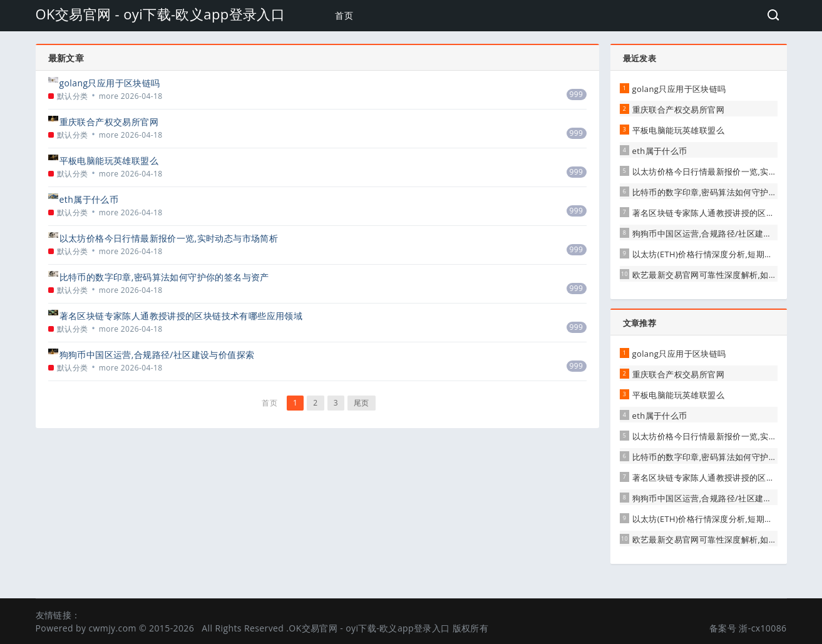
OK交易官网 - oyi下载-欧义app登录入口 (161, 14)
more (109, 96)
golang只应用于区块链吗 (110, 83)
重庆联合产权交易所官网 (109, 122)
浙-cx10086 (763, 628)
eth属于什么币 (89, 199)
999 (577, 94)
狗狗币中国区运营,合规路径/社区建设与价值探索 (157, 355)
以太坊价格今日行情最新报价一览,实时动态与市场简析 (169, 238)
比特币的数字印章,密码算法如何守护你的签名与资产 (164, 277)
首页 (344, 15)
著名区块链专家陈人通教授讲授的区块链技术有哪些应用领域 (181, 316)
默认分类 (73, 96)
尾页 (362, 403)
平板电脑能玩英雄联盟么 (109, 161)
